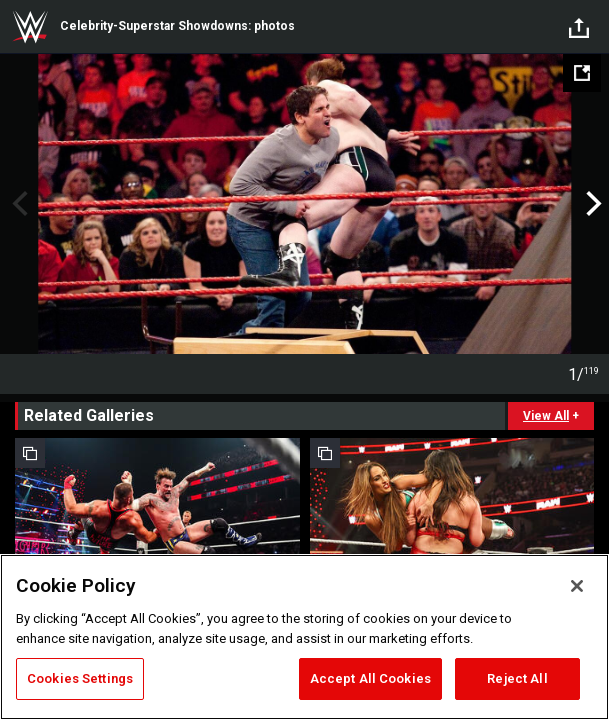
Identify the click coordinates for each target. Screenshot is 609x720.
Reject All (517, 678)
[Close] (577, 586)
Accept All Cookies (370, 678)
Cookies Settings (80, 678)
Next (591, 204)
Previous (17, 204)
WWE (30, 27)
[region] (304, 637)
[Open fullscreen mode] (582, 73)
